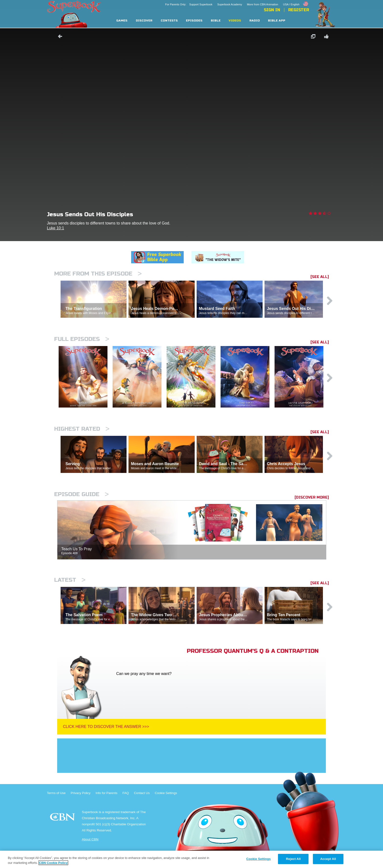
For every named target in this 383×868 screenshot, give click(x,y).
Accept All (328, 859)
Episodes (194, 21)
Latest (70, 580)
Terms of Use (56, 793)
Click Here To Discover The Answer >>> (106, 727)
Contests (169, 21)
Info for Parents (107, 793)
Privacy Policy (81, 793)
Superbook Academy (230, 4)
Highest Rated (82, 429)
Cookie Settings (166, 793)
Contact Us (142, 793)
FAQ (126, 793)
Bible (216, 21)
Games (122, 21)
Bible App (277, 21)
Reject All (293, 859)
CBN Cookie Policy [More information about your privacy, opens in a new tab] (53, 863)
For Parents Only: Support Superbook (189, 4)
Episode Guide (81, 494)
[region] (191, 859)
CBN (63, 818)
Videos (235, 21)
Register (299, 10)
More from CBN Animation (263, 4)
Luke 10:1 (55, 228)
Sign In (272, 10)
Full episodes (82, 339)
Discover (144, 21)
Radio (255, 21)
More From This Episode (98, 274)
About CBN (90, 839)
